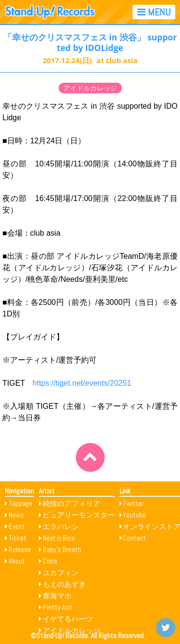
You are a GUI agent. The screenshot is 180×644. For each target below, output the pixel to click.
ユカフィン (61, 573)
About (17, 561)
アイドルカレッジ (90, 88)
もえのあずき (64, 584)
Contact (134, 538)
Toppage (20, 503)
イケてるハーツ (68, 619)
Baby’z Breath (62, 549)
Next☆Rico (59, 538)
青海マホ (57, 596)
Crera (50, 561)
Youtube (134, 515)
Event (17, 526)
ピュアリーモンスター (79, 515)
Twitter (133, 503)
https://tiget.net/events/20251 (82, 383)
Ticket (18, 538)
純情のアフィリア (72, 503)
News (16, 515)
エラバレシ (61, 526)
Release (20, 549)
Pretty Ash (57, 607)
